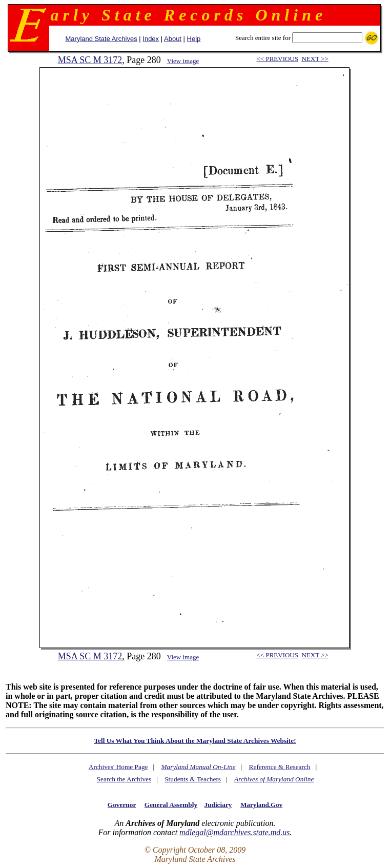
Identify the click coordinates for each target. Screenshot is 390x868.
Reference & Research (280, 767)
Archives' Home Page (118, 767)
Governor (122, 805)
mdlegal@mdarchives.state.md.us (234, 832)
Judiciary (218, 805)
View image (183, 61)
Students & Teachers (193, 779)
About (173, 39)
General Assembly (171, 805)
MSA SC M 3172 (90, 60)
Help (194, 39)
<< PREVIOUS (277, 59)
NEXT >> (315, 59)
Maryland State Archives (101, 39)
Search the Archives (124, 779)
